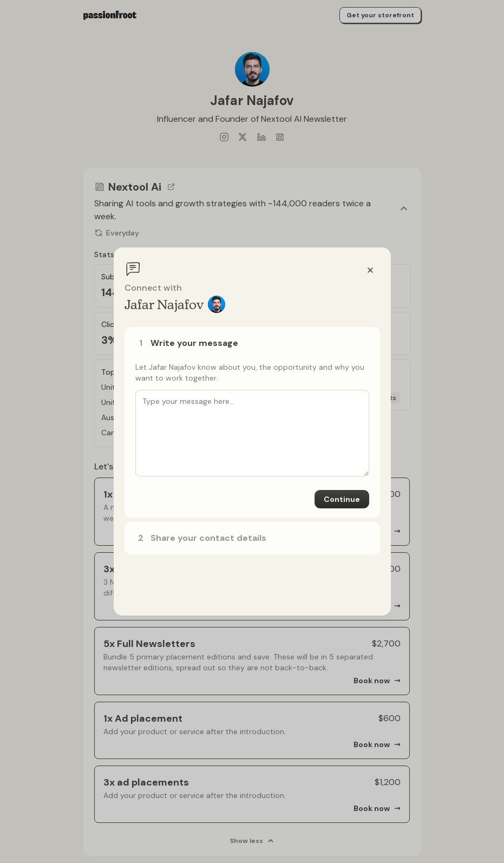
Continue (342, 499)
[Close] (370, 270)
